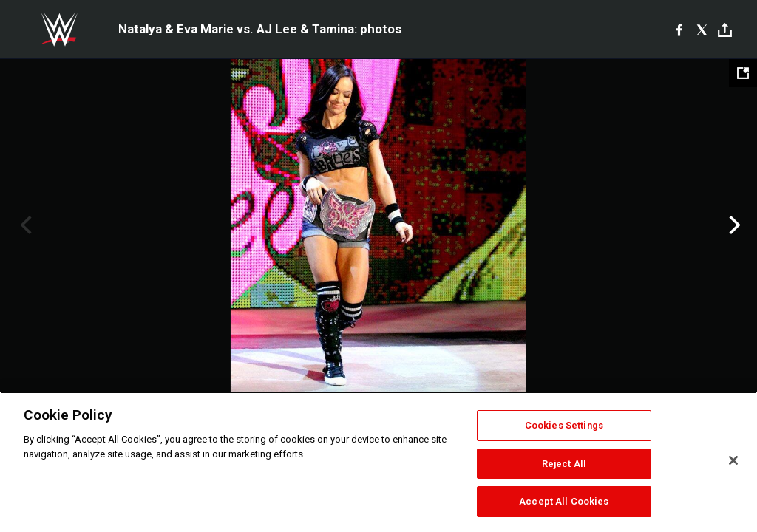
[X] (702, 30)
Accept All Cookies (564, 501)
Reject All (564, 464)
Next (733, 225)
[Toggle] (725, 30)
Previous (24, 225)
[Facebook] (679, 30)
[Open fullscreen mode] (743, 73)
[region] (378, 462)
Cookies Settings (564, 425)
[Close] (733, 460)
